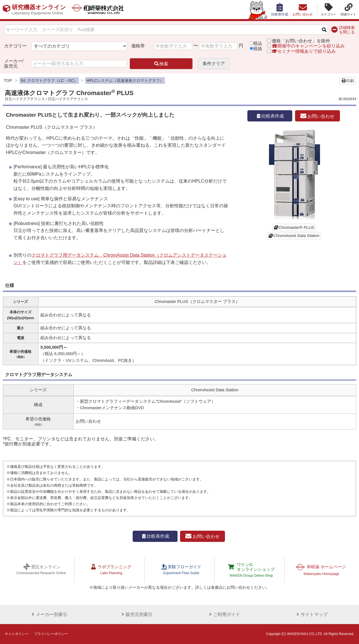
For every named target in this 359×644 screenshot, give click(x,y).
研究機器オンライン (40, 10)
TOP (8, 81)
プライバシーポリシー (51, 634)
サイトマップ (311, 614)
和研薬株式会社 (103, 10)
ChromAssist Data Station (296, 236)
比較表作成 (270, 116)
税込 (258, 43)
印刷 (348, 81)
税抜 (258, 49)
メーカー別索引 (48, 614)
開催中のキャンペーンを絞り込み (308, 46)
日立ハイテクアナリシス (25, 99)
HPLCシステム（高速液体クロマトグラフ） (125, 81)
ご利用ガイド (223, 614)
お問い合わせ (317, 116)
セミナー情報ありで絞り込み (302, 51)
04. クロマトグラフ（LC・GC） (49, 81)
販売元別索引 (136, 614)
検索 (161, 64)
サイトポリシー (17, 634)
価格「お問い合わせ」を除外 (301, 41)
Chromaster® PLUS (296, 227)
